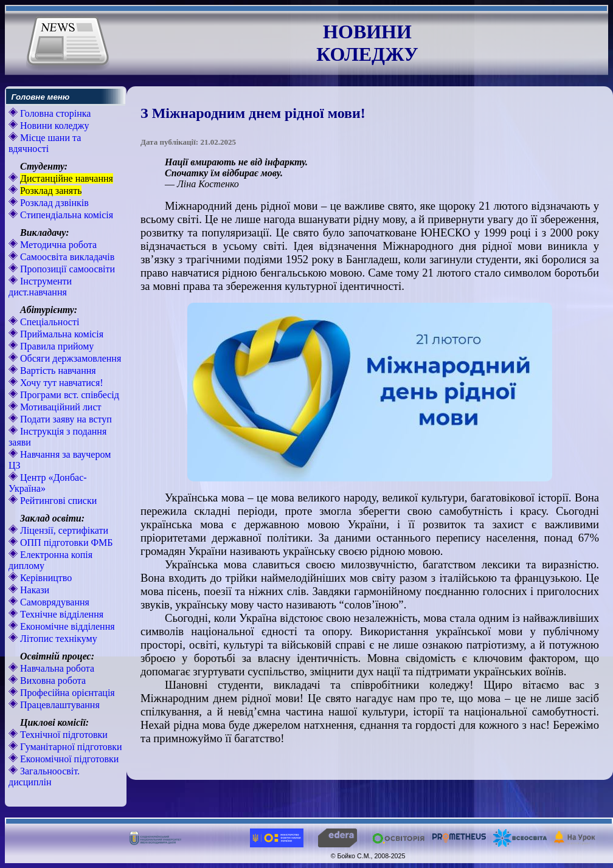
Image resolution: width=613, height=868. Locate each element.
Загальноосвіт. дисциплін (44, 777)
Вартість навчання (57, 370)
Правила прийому (56, 346)
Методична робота (57, 245)
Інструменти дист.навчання (40, 287)
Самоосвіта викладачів (66, 257)
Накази (33, 590)
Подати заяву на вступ (65, 419)
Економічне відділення (66, 626)
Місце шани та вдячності (45, 143)
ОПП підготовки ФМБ (65, 542)
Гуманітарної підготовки (70, 747)
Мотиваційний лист (60, 407)
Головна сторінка (54, 113)
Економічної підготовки (68, 759)
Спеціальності (48, 322)
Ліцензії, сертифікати (63, 530)
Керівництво (45, 578)
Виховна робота (52, 680)
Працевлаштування (59, 705)
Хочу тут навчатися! (61, 383)
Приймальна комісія (61, 334)
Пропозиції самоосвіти (66, 269)
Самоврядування (54, 602)
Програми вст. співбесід (68, 395)
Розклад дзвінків (53, 203)
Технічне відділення (61, 614)
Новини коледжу (54, 126)
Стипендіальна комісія (65, 215)
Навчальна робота (56, 668)
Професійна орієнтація (66, 693)
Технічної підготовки (63, 735)
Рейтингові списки (57, 501)
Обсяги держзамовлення (69, 358)
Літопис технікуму (57, 639)
